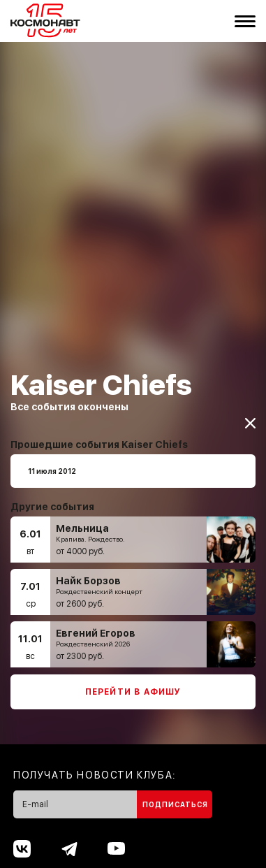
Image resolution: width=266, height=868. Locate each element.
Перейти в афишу (133, 686)
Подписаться (175, 798)
